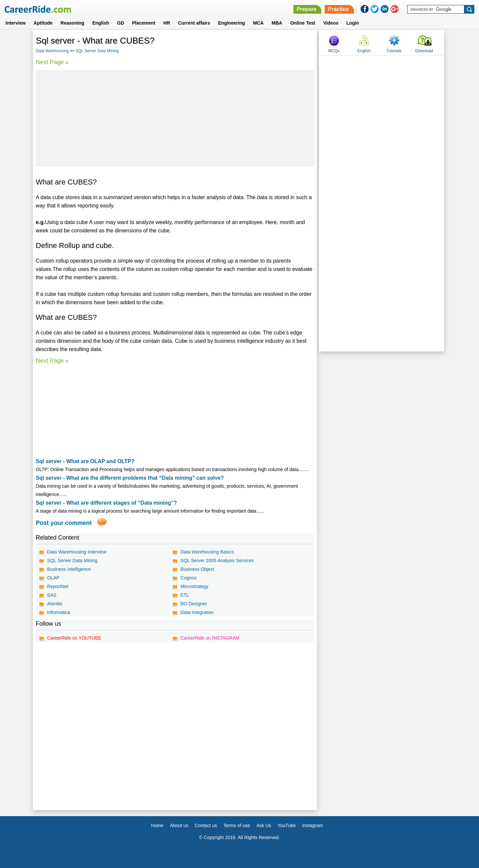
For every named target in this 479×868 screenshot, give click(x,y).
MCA (258, 23)
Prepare (307, 9)
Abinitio (55, 604)
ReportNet (58, 586)
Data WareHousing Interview (77, 552)
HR (167, 23)
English (101, 23)
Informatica (59, 612)
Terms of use (237, 825)
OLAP (53, 578)
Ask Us (264, 825)
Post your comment (64, 523)
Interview (15, 23)
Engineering (232, 23)
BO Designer (194, 604)
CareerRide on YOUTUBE (74, 638)
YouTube (287, 825)
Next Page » (52, 62)
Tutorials (394, 51)
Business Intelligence (69, 569)
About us (179, 825)
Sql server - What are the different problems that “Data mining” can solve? (130, 478)
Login (353, 23)
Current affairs (194, 23)
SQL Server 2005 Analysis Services (217, 560)
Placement (144, 23)
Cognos (189, 578)
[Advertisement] (175, 118)
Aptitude (43, 23)
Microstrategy (195, 586)
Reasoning (73, 23)
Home (157, 825)
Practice (338, 9)
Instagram (312, 825)
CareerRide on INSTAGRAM (210, 638)
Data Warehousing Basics (207, 552)
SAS (52, 595)
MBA (277, 23)
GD (121, 23)
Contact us (206, 825)
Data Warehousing (52, 51)
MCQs (334, 51)
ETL (185, 595)
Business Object (197, 569)
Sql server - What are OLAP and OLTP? (85, 461)
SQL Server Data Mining (97, 51)
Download (424, 51)
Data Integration (197, 612)
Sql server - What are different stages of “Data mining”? (106, 503)
